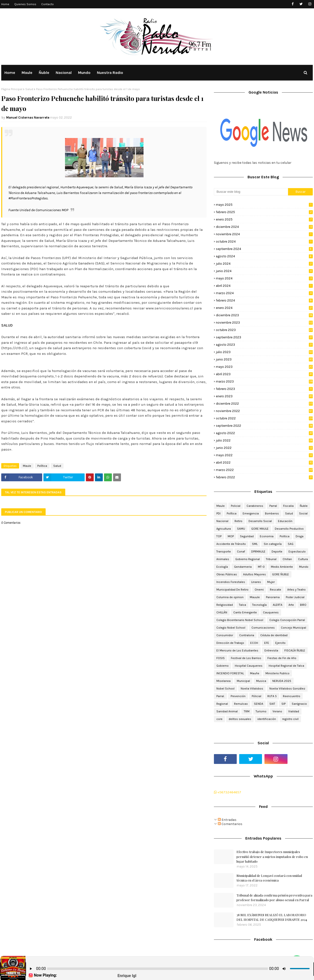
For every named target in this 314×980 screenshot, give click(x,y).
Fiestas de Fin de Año (282, 658)
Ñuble (304, 506)
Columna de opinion (230, 597)
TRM (247, 711)
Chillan (287, 559)
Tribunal (271, 559)
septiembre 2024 (264, 249)
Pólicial (256, 696)
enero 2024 (264, 308)
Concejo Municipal (294, 628)
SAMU (241, 529)
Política (42, 466)
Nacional (222, 521)
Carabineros (255, 506)
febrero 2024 (264, 300)
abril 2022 (264, 462)
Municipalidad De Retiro (232, 590)
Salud (29, 89)
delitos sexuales (240, 719)
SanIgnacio (299, 704)
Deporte (277, 552)
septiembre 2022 (264, 426)
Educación (285, 521)
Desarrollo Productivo (289, 529)
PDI (218, 513)
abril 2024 (264, 286)
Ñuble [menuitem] (44, 73)
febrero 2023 (264, 389)
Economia (267, 536)
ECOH (254, 643)
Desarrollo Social (260, 521)
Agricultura (224, 529)
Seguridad (247, 536)
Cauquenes (271, 612)
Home (5, 4)
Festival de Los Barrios (246, 658)
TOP (219, 536)
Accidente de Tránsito (231, 544)
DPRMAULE (258, 552)
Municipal (243, 681)
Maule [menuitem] (27, 73)
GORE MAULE (260, 529)
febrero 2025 (264, 212)
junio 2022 (264, 448)
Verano (277, 711)
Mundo (304, 567)
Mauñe (255, 673)
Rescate (275, 590)
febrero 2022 (264, 477)
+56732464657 (228, 792)
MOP (231, 536)
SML (255, 544)
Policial (236, 506)
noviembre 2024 (264, 234)
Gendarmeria (243, 567)
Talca (242, 605)
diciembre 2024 (264, 227)
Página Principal (12, 89)
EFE (267, 643)
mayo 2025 (264, 205)
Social (303, 513)
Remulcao (241, 704)
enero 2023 (264, 396)
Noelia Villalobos (252, 689)
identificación (267, 719)
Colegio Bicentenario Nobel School (240, 620)
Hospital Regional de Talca (286, 666)
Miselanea (223, 681)
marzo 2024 (264, 293)
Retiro (238, 521)
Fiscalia (288, 506)
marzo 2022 (264, 470)
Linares (256, 582)
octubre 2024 (264, 242)
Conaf (241, 552)
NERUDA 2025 (282, 681)
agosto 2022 (264, 433)
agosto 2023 (264, 345)
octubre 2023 (264, 330)
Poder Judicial (295, 597)
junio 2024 (264, 271)
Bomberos (272, 513)
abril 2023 (264, 374)
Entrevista (271, 650)
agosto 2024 (264, 256)
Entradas (227, 820)
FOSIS (221, 658)
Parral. (220, 696)
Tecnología (259, 605)
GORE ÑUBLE (281, 574)
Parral (273, 506)
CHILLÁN (222, 612)
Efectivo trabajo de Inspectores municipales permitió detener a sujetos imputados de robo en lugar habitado (272, 856)
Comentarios (230, 824)
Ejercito (280, 643)
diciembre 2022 (264, 404)
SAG (291, 544)
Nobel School (225, 689)
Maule (27, 466)
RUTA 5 (272, 696)
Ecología (222, 567)
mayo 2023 (264, 367)
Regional (222, 704)
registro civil (290, 719)
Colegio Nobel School (231, 628)
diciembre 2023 (264, 315)
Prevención (238, 696)
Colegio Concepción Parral (287, 620)
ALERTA (278, 605)
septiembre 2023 (264, 337)
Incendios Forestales (231, 582)
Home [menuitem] (10, 73)
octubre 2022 (264, 418)
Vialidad (294, 711)
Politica (285, 536)
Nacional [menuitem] (64, 73)
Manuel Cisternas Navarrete (28, 117)
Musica (261, 681)
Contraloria (247, 635)
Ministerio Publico (277, 673)
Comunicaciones (263, 628)
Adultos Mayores (255, 574)
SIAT (272, 704)
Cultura (303, 559)
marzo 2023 (264, 381)
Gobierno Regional (248, 559)
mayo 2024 (264, 278)
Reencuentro (292, 696)
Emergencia (251, 513)
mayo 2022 (264, 455)
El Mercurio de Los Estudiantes (237, 650)
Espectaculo (297, 552)
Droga (300, 536)
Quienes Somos (25, 4)
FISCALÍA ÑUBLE (295, 650)
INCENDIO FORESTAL (230, 673)
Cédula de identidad (274, 635)
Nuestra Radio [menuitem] (110, 73)
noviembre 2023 (264, 323)
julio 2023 (264, 352)
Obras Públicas (227, 574)
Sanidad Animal (227, 711)
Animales (223, 559)
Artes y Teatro (296, 590)
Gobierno (222, 666)
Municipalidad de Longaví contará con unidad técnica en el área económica (269, 878)
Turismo (261, 711)
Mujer (271, 582)
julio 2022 (264, 440)
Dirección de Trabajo (230, 643)
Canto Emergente (245, 612)
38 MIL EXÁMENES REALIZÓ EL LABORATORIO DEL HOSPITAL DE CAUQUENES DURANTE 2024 (272, 917)
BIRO (303, 605)
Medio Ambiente (282, 567)
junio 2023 (264, 359)
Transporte (224, 552)
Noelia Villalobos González (287, 689)
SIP (283, 704)
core (219, 719)
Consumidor (225, 635)
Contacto (47, 4)
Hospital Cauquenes (249, 666)
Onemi (259, 590)
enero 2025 (264, 219)
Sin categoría (273, 544)
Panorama (273, 597)
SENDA (259, 704)
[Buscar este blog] (251, 192)
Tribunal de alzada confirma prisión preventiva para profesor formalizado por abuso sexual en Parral (274, 898)
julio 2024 (264, 264)
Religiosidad (225, 605)
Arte (291, 605)
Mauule (255, 597)
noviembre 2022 (264, 411)
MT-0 (261, 567)
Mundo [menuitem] (84, 73)
